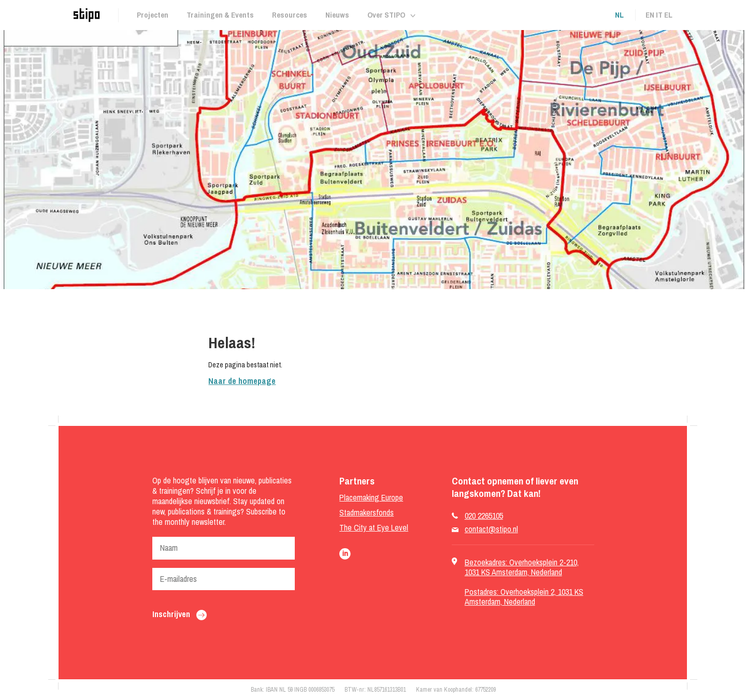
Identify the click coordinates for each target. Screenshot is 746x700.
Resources (290, 15)
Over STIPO (386, 15)
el (668, 15)
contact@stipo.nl (491, 529)
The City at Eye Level (374, 528)
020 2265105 (484, 516)
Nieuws (337, 15)
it (659, 15)
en (650, 15)
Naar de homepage (242, 381)
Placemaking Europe (371, 498)
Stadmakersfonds (367, 513)
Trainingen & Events (220, 15)
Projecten (153, 15)
